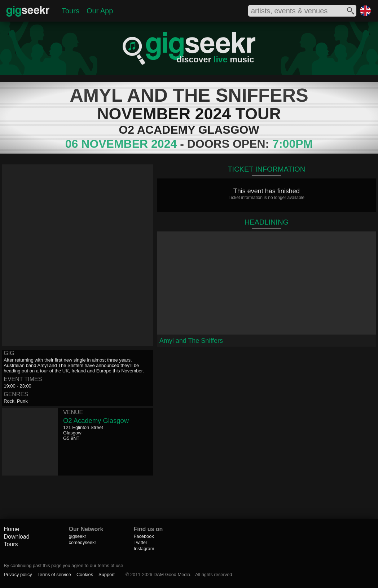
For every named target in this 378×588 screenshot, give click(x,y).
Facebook (144, 536)
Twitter (140, 542)
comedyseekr (82, 542)
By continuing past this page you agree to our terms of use (63, 565)
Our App (100, 11)
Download (16, 537)
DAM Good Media (172, 574)
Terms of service (54, 574)
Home (11, 529)
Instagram (144, 549)
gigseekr (77, 536)
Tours (71, 11)
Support (107, 574)
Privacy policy (18, 574)
